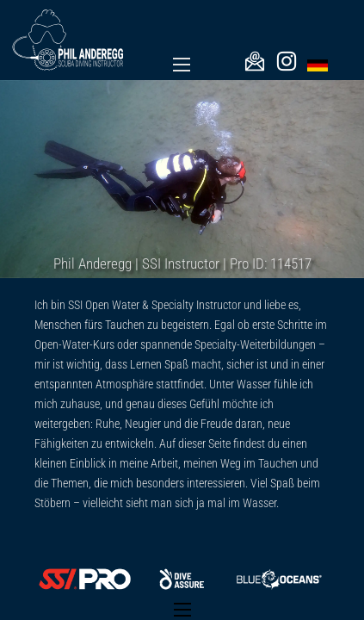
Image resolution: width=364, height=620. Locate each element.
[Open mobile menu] (182, 65)
